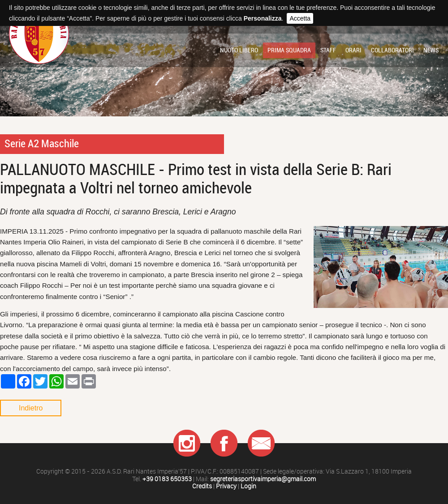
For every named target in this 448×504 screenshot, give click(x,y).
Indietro (31, 408)
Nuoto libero (239, 50)
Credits (202, 486)
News (431, 50)
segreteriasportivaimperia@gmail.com (263, 479)
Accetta (300, 18)
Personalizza (263, 18)
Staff (328, 50)
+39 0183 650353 (167, 479)
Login (248, 486)
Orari (353, 50)
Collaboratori (392, 50)
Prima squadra (289, 50)
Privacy (226, 486)
